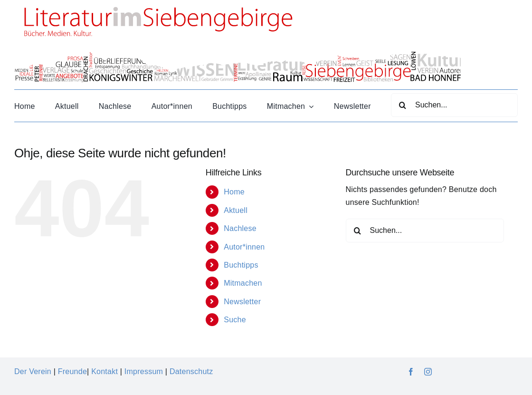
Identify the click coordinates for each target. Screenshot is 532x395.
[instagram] (428, 372)
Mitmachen (243, 283)
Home (234, 192)
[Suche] (403, 105)
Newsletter (242, 302)
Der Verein (33, 371)
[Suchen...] (454, 105)
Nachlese (240, 228)
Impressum (144, 371)
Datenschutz (191, 371)
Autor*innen (244, 247)
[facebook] (411, 372)
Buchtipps (241, 265)
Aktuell (236, 210)
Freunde (72, 371)
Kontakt (104, 371)
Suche (235, 320)
